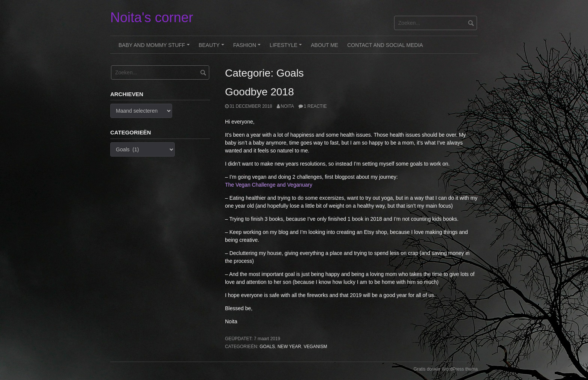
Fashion (248, 48)
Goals (267, 347)
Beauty (213, 48)
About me (325, 45)
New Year (289, 347)
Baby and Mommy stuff (155, 48)
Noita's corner (152, 17)
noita (287, 106)
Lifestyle (287, 48)
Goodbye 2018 (259, 92)
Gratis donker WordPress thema (446, 369)
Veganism (316, 347)
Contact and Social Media (385, 45)
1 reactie (315, 106)
